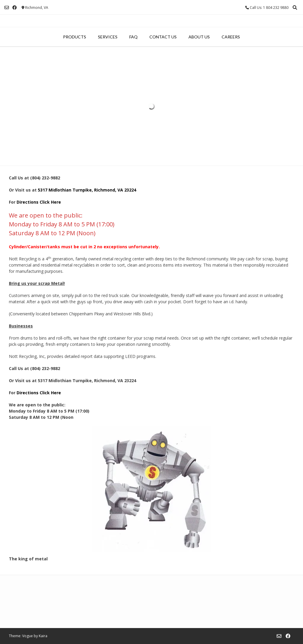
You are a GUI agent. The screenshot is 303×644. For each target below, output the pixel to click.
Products (75, 37)
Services (108, 37)
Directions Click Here (39, 202)
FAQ (133, 37)
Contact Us (163, 37)
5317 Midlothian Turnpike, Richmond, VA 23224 (88, 190)
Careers (231, 37)
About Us (199, 37)
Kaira (43, 636)
